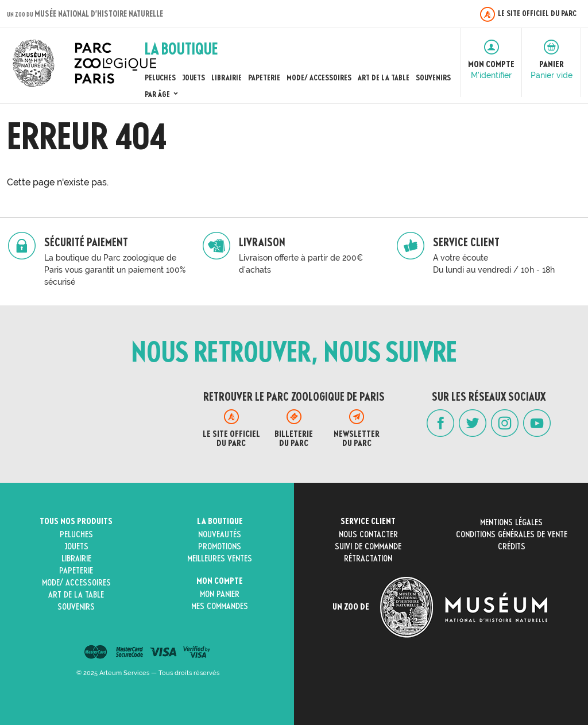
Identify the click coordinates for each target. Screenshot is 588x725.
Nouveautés (220, 535)
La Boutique (181, 51)
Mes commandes (220, 607)
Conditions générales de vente (512, 535)
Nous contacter (368, 535)
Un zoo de (440, 607)
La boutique (220, 522)
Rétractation (368, 559)
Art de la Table (384, 78)
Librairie (227, 78)
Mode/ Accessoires (319, 78)
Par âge (162, 94)
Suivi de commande (368, 547)
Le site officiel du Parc (528, 14)
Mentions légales (511, 523)
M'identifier (491, 75)
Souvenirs (433, 78)
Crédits (512, 547)
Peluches (160, 78)
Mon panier (220, 595)
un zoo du (85, 15)
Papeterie (264, 78)
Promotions (220, 547)
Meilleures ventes (220, 559)
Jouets (194, 78)
